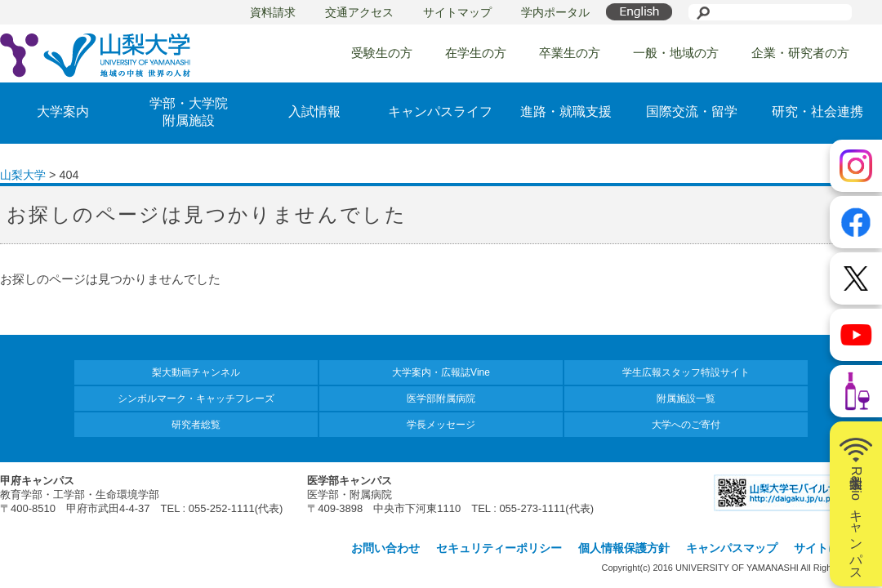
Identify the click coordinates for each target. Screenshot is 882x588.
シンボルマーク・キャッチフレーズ (196, 399)
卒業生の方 (570, 53)
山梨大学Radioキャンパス (856, 504)
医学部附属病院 (441, 399)
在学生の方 (476, 53)
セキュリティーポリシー (499, 548)
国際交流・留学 (692, 111)
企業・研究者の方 (800, 53)
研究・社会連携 (817, 111)
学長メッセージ (441, 425)
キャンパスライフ (440, 111)
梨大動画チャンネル (196, 372)
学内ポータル (555, 12)
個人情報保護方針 (624, 548)
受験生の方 (382, 53)
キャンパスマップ (732, 548)
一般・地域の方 (676, 53)
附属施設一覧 (686, 399)
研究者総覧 (196, 425)
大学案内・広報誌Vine (441, 372)
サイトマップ (457, 12)
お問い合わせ (385, 548)
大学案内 (63, 111)
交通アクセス (359, 12)
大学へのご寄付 (686, 425)
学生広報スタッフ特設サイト (686, 372)
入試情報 (314, 111)
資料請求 (273, 12)
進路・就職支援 (566, 111)
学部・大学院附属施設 (189, 112)
